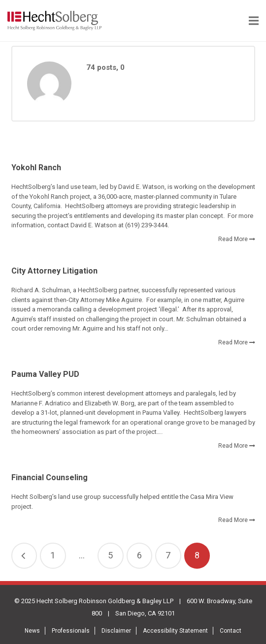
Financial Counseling (50, 477)
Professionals (71, 631)
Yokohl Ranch (36, 168)
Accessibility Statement (175, 631)
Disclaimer (116, 631)
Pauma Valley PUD (45, 374)
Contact (231, 631)
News (32, 631)
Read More (233, 239)
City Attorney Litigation (54, 271)
